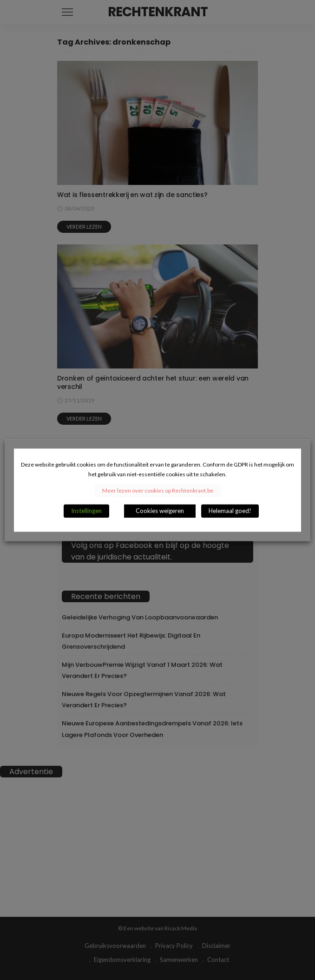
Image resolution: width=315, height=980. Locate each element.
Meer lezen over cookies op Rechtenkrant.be (158, 490)
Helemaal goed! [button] (230, 511)
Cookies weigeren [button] (160, 511)
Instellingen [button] (86, 511)
